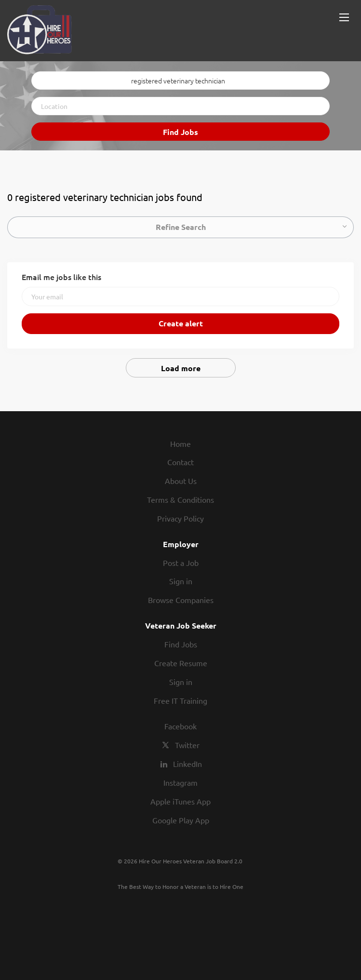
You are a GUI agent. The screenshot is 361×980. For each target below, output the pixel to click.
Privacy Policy (180, 518)
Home (180, 443)
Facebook (180, 726)
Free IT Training (180, 700)
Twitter (187, 745)
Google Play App (181, 820)
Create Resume (181, 663)
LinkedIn (187, 764)
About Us (181, 481)
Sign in (181, 581)
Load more (181, 368)
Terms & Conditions (180, 499)
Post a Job (181, 563)
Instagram (180, 782)
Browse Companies (181, 600)
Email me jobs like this (61, 277)
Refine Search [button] (181, 227)
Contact (180, 462)
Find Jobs (180, 132)
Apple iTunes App (180, 801)
